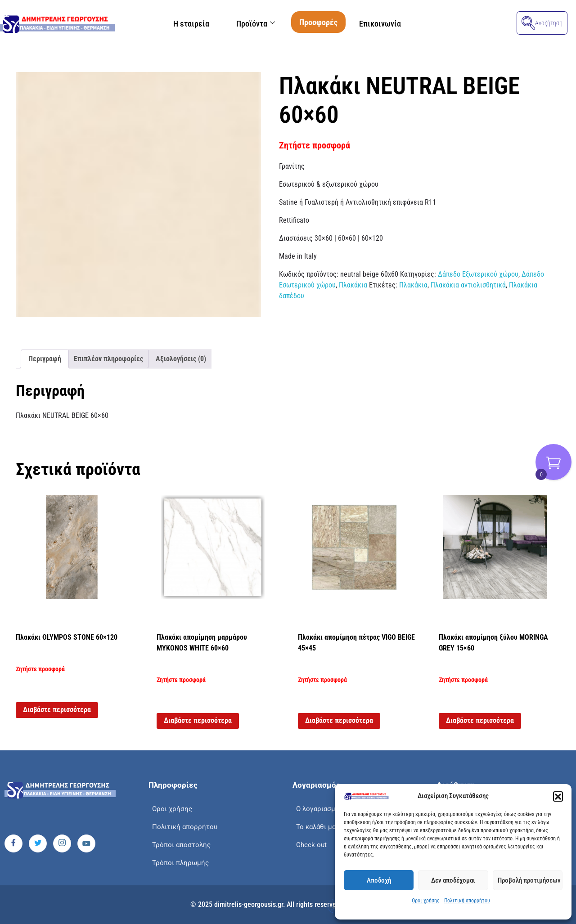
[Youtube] (86, 843)
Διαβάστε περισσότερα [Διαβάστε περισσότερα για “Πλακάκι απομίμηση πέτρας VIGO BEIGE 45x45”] (339, 720)
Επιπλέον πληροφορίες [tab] (108, 359)
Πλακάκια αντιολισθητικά (468, 285)
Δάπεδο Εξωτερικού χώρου (478, 274)
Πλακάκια (353, 285)
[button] (558, 796)
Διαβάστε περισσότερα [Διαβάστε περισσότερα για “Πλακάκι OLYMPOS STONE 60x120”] (57, 710)
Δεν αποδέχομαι (453, 880)
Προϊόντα (256, 24)
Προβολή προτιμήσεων (529, 880)
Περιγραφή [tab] (45, 359)
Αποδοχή (379, 880)
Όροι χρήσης (426, 901)
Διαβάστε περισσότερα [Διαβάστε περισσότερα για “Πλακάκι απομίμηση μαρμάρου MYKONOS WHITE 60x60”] (198, 720)
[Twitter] (38, 843)
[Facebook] (13, 843)
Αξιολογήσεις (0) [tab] (181, 359)
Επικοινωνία (380, 24)
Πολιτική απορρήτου (467, 901)
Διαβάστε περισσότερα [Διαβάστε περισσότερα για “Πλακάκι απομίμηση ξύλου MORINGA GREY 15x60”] (480, 720)
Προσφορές (318, 22)
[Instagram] (62, 843)
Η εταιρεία (191, 24)
